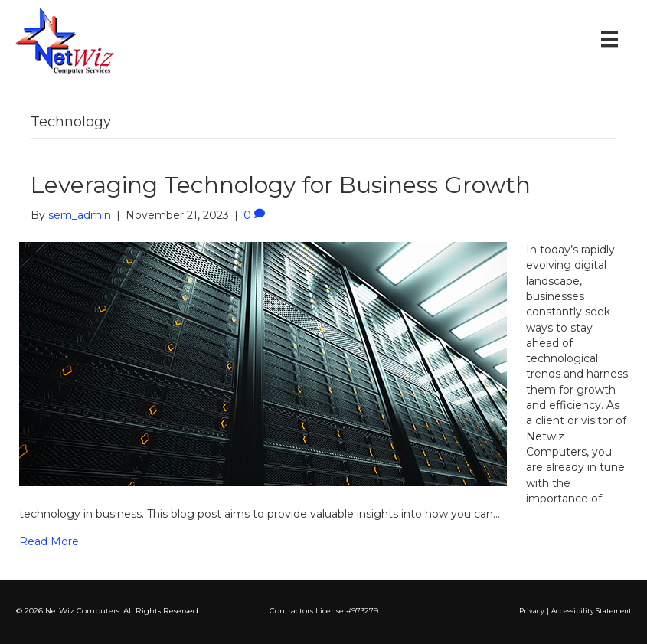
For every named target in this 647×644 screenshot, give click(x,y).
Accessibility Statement (591, 611)
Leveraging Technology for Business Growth (281, 185)
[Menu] (609, 39)
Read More (49, 541)
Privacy (532, 611)
